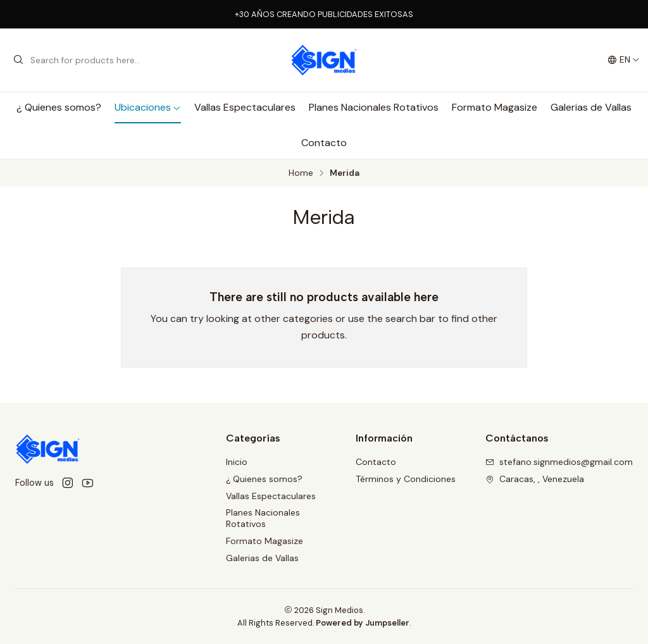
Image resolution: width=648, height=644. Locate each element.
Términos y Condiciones (406, 479)
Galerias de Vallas (591, 107)
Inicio (237, 462)
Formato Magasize (495, 107)
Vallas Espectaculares (245, 107)
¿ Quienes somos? (59, 107)
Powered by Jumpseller (363, 623)
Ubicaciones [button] (148, 107)
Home (301, 173)
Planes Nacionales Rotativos (374, 107)
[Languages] (624, 60)
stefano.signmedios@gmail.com (559, 462)
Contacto (324, 143)
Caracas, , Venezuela (535, 479)
